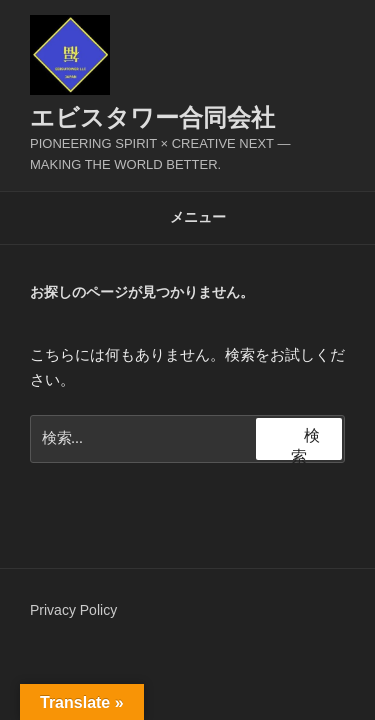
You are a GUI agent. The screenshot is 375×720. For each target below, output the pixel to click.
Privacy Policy (73, 610)
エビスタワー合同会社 (152, 117)
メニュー (187, 217)
